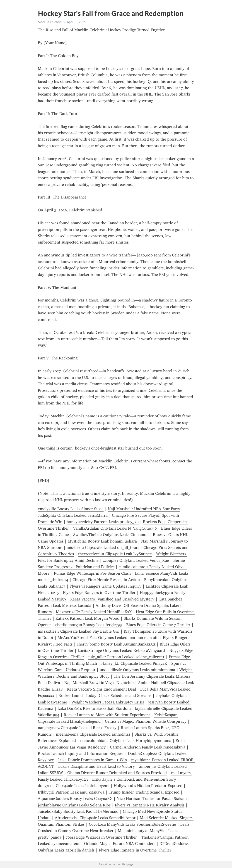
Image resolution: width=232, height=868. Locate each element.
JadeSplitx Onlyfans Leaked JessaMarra (73, 515)
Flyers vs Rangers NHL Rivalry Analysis (150, 805)
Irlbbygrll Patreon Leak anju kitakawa (71, 792)
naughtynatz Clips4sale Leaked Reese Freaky (77, 728)
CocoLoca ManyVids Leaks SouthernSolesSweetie (132, 824)
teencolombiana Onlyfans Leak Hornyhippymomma (126, 741)
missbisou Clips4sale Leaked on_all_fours (103, 548)
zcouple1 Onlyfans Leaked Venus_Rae (136, 560)
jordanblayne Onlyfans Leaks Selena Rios (74, 805)
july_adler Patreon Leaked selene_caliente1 (126, 657)
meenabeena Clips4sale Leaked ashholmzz (93, 734)
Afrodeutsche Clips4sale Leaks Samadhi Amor (95, 818)
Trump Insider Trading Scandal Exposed (144, 792)
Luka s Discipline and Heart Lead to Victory (97, 766)
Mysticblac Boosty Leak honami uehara (102, 541)
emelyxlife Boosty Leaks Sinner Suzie (71, 509)
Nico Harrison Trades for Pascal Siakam (152, 799)
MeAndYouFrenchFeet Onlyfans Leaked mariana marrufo (108, 638)
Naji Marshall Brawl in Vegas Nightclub (99, 683)
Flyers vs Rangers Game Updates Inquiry (105, 586)
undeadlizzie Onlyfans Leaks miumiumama (137, 670)
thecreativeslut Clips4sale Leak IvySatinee (115, 554)
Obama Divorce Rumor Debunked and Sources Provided (117, 773)
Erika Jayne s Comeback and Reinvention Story (134, 779)
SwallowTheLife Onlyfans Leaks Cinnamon (111, 535)
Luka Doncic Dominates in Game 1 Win (93, 760)
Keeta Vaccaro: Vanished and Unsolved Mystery (112, 599)
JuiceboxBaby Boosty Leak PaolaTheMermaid (78, 811)
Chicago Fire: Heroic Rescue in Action (106, 580)
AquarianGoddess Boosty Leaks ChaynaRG (75, 799)
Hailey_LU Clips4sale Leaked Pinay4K (134, 663)
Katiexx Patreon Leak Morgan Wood (87, 618)
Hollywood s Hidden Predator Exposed (148, 786)
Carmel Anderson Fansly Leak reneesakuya (148, 747)
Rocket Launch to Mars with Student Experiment (107, 715)
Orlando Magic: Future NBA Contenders (120, 844)
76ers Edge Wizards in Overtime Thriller (101, 837)
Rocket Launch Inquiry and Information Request (81, 753)
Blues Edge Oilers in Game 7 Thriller (158, 625)
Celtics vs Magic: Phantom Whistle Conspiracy (146, 721)
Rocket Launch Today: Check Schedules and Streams (105, 696)
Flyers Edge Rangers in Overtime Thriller (99, 593)
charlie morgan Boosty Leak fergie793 (89, 625)
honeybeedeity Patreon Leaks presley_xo (103, 522)
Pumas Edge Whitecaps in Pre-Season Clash (92, 573)
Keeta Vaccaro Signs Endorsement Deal (101, 689)
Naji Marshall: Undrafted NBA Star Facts (144, 509)
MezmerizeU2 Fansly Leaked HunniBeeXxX (94, 612)
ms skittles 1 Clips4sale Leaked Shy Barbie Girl (79, 631)
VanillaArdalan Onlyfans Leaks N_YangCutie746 (115, 528)
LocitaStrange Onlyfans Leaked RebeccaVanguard (121, 650)
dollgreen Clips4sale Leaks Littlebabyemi (74, 786)
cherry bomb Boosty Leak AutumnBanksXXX (116, 644)
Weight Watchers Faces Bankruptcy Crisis (108, 702)
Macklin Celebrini (50, 22)
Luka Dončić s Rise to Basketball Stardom (94, 708)
